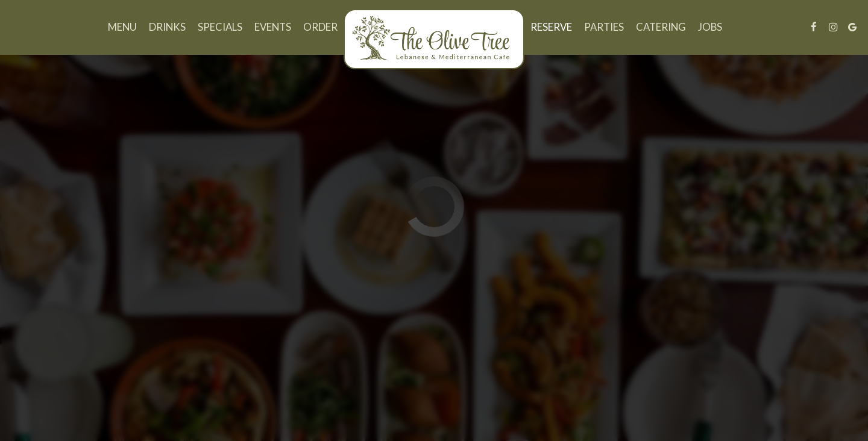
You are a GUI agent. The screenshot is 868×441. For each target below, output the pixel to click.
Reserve (551, 27)
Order (320, 27)
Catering (661, 27)
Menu (122, 27)
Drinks (167, 27)
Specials (220, 27)
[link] (434, 39)
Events (273, 27)
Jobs (710, 27)
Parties (604, 27)
